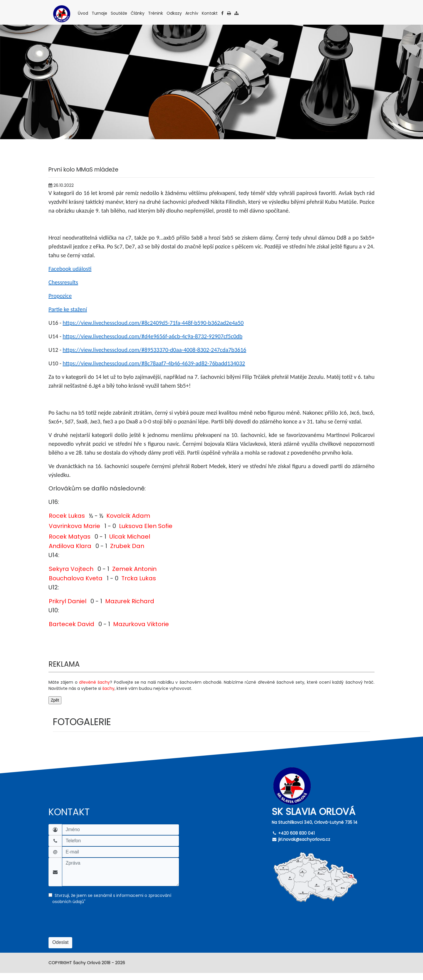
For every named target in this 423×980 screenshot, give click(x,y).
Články (138, 13)
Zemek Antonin (134, 569)
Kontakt (210, 13)
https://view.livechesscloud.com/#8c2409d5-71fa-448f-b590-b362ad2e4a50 (153, 323)
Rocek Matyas (70, 537)
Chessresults (63, 282)
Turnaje (100, 13)
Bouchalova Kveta (76, 578)
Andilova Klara (70, 546)
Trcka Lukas (139, 578)
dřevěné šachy (94, 682)
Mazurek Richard (130, 601)
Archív (192, 13)
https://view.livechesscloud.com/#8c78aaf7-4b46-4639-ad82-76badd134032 (154, 363)
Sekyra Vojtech (71, 569)
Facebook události (70, 269)
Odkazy (175, 13)
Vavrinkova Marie (74, 526)
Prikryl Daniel (68, 601)
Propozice (60, 296)
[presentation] (93, 926)
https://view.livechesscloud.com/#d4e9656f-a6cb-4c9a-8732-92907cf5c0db (152, 336)
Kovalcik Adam (128, 516)
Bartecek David (72, 624)
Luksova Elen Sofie (146, 526)
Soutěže (119, 13)
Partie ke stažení (68, 309)
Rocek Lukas (67, 516)
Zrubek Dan (127, 546)
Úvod (83, 13)
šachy (108, 688)
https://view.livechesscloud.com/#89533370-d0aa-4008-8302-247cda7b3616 (154, 350)
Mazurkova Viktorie (141, 624)
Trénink (156, 13)
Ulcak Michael (130, 537)
